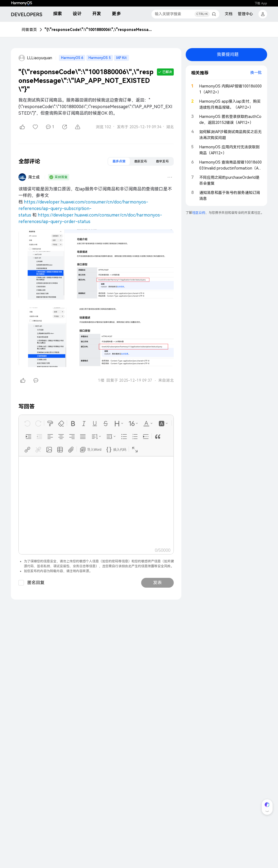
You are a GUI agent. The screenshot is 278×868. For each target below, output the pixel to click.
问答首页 (29, 30)
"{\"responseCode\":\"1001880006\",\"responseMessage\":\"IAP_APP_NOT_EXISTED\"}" (99, 30)
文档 (229, 14)
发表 (157, 583)
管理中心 (245, 14)
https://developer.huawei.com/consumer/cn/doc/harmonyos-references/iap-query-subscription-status (83, 209)
